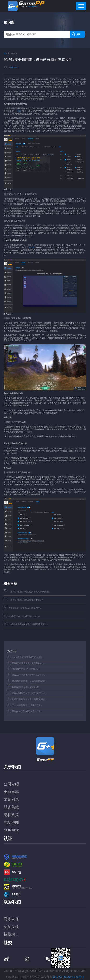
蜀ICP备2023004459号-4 (68, 977)
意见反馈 (11, 927)
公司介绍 (11, 784)
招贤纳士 (11, 934)
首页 (5, 53)
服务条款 (11, 807)
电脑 (19, 111)
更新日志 (11, 792)
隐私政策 (11, 815)
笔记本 (31, 247)
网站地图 (11, 822)
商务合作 (11, 919)
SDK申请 (11, 830)
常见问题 (11, 799)
